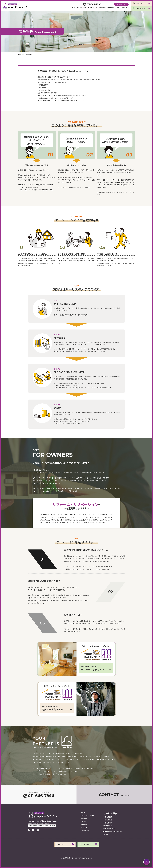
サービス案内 (93, 8)
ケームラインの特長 (79, 8)
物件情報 (102, 8)
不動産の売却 (108, 820)
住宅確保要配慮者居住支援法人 (114, 832)
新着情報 (111, 8)
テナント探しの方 (109, 829)
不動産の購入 (108, 823)
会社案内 (125, 8)
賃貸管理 (106, 835)
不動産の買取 (108, 817)
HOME (83, 813)
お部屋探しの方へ (109, 826)
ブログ (118, 8)
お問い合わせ (121, 4)
